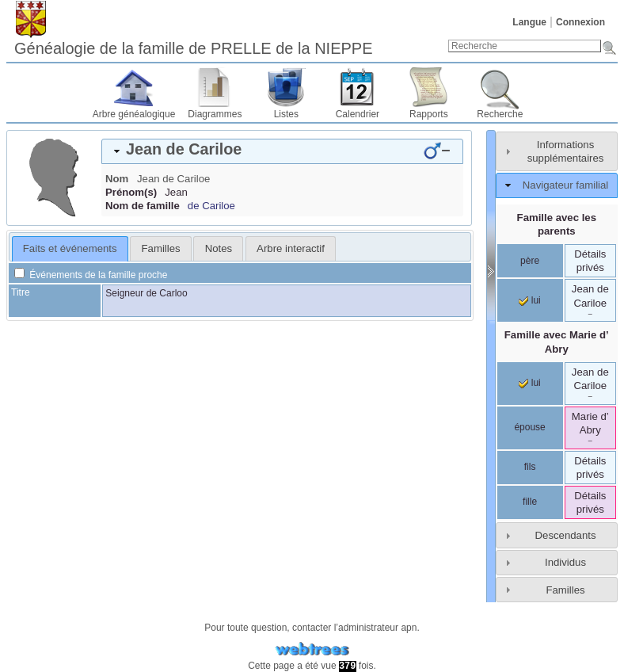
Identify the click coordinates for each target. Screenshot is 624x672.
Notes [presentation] (219, 248)
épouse (529, 427)
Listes (286, 114)
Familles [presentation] (161, 248)
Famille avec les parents (557, 224)
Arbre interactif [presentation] (291, 248)
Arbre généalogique (134, 114)
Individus (565, 562)
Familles (565, 590)
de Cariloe (211, 206)
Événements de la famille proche (91, 275)
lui (529, 300)
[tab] (282, 151)
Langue (529, 22)
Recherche (500, 114)
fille (530, 502)
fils (530, 467)
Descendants (566, 535)
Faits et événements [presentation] (70, 248)
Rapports (429, 114)
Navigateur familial (565, 185)
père (530, 261)
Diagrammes (215, 114)
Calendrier (358, 114)
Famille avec (557, 342)
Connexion (580, 22)
